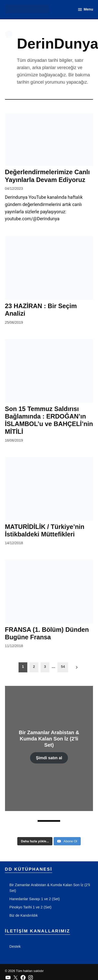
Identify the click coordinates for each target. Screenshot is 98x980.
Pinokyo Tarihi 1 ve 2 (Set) (31, 907)
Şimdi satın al (49, 758)
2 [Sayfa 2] (34, 667)
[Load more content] (35, 841)
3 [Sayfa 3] (45, 667)
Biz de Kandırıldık (24, 915)
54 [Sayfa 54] (63, 667)
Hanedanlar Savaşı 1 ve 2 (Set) (35, 899)
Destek (15, 946)
